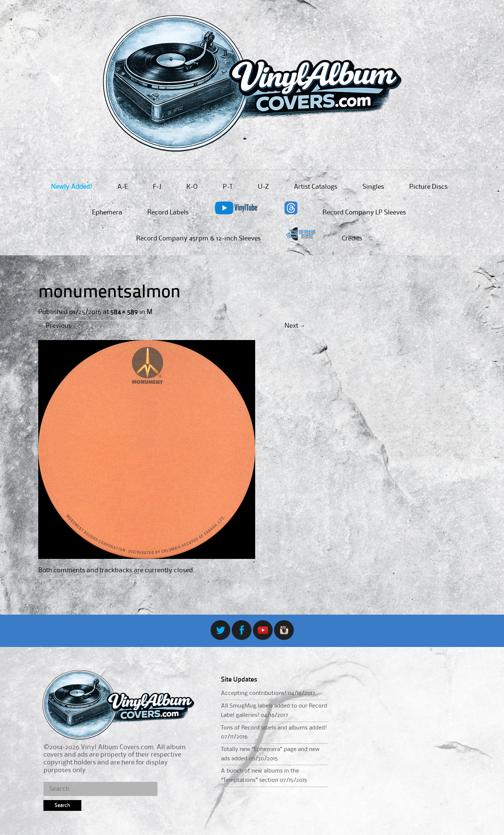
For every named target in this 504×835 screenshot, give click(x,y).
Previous (55, 326)
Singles (373, 187)
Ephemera (107, 213)
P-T (228, 187)
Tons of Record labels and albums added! (274, 728)
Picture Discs (428, 187)
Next (295, 326)
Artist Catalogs (316, 187)
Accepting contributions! (254, 693)
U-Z (263, 187)
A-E (123, 187)
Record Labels (168, 213)
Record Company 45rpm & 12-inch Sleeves (199, 239)
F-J (157, 187)
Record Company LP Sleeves (364, 213)
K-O (192, 187)
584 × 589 (124, 312)
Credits (352, 239)
